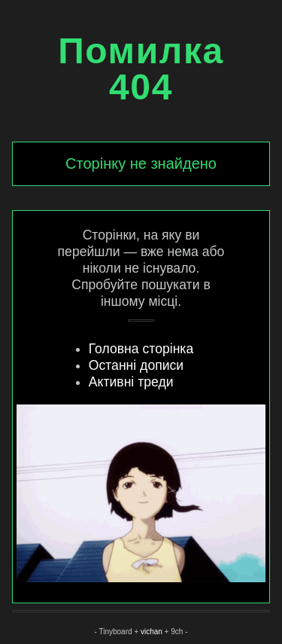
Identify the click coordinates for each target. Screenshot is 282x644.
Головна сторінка (141, 349)
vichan (152, 632)
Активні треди (131, 382)
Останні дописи (136, 365)
